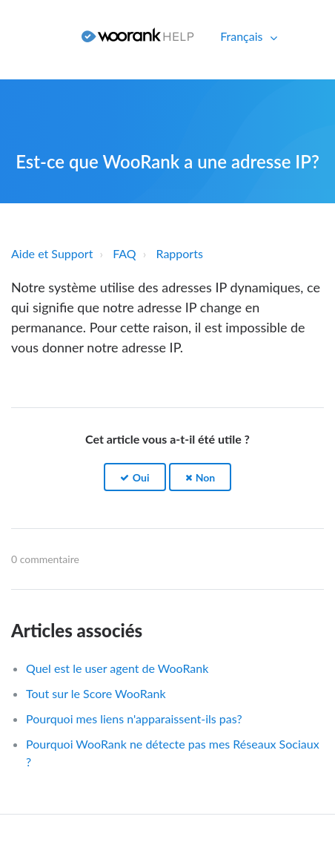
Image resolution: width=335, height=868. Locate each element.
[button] (135, 477)
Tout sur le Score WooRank (96, 693)
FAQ (124, 253)
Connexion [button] (35, 36)
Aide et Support (52, 253)
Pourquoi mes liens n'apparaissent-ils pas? (134, 719)
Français (243, 36)
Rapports (180, 253)
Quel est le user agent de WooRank (117, 668)
